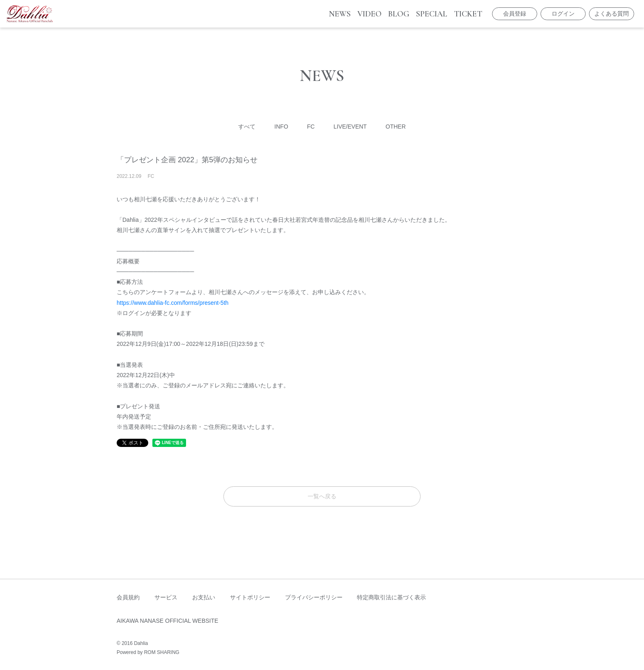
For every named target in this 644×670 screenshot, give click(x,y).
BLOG (399, 14)
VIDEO (369, 14)
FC (311, 127)
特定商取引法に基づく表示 (391, 597)
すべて (247, 127)
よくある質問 (612, 14)
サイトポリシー (250, 597)
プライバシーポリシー (314, 597)
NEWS (340, 14)
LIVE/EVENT (350, 127)
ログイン (563, 14)
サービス (166, 597)
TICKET (468, 14)
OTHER (396, 127)
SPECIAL (432, 14)
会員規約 (128, 597)
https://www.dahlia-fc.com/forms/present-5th (172, 303)
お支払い (204, 597)
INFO (281, 127)
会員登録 (515, 14)
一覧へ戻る (322, 496)
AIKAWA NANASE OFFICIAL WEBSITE (167, 621)
